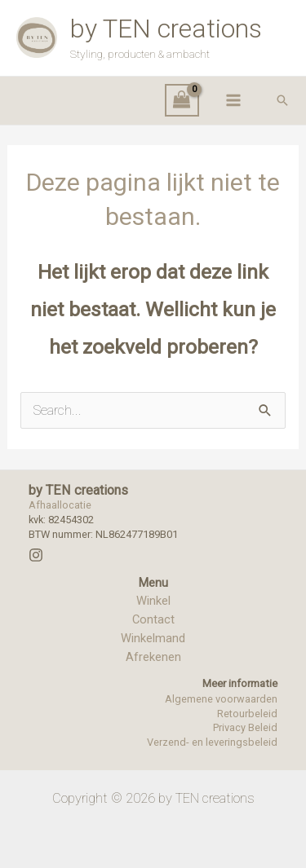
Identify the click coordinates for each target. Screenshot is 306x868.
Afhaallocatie (60, 505)
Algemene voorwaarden (221, 699)
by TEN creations (166, 29)
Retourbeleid (247, 714)
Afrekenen (153, 657)
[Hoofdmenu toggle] (233, 101)
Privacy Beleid (245, 727)
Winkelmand (153, 638)
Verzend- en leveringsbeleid (212, 742)
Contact (153, 619)
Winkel (153, 601)
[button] (282, 100)
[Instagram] (36, 555)
